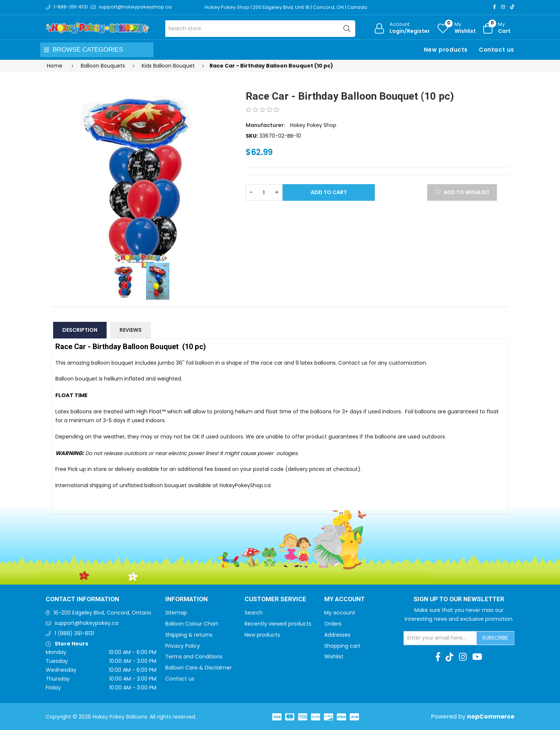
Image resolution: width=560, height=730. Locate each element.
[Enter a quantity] (264, 192)
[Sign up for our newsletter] (440, 638)
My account (340, 613)
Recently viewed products (278, 624)
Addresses (337, 635)
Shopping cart (342, 646)
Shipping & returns (189, 635)
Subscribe (495, 638)
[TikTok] (512, 7)
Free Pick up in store (81, 469)
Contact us (497, 50)
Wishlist (334, 657)
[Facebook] (495, 7)
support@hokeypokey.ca (87, 623)
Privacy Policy (183, 646)
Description (80, 330)
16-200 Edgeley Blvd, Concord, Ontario (102, 613)
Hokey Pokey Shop (313, 125)
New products (446, 50)
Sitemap (176, 613)
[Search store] (260, 29)
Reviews (131, 330)
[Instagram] (503, 7)
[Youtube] (477, 657)
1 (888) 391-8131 (74, 633)
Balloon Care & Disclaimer (198, 668)
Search (254, 613)
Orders (333, 624)
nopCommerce (491, 717)
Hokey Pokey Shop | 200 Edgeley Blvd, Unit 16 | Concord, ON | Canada (286, 7)
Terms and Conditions (194, 657)
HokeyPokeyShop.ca (245, 485)
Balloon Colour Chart (192, 624)
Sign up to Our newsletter (459, 599)
